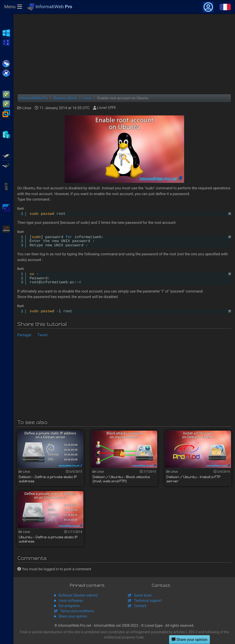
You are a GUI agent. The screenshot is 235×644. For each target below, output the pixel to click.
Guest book (143, 596)
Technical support (148, 601)
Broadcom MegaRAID (7, 165)
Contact (140, 606)
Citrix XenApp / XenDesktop (7, 63)
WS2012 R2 (7, 32)
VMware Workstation (7, 113)
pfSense (7, 207)
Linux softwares (71, 601)
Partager (24, 335)
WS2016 (7, 42)
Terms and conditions (77, 611)
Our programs (69, 606)
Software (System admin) (78, 596)
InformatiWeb (50, 7)
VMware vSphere (7, 103)
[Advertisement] (124, 54)
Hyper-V (7, 134)
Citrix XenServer (7, 73)
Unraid (7, 229)
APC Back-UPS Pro (7, 186)
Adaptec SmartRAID (7, 155)
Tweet (43, 335)
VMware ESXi (7, 94)
